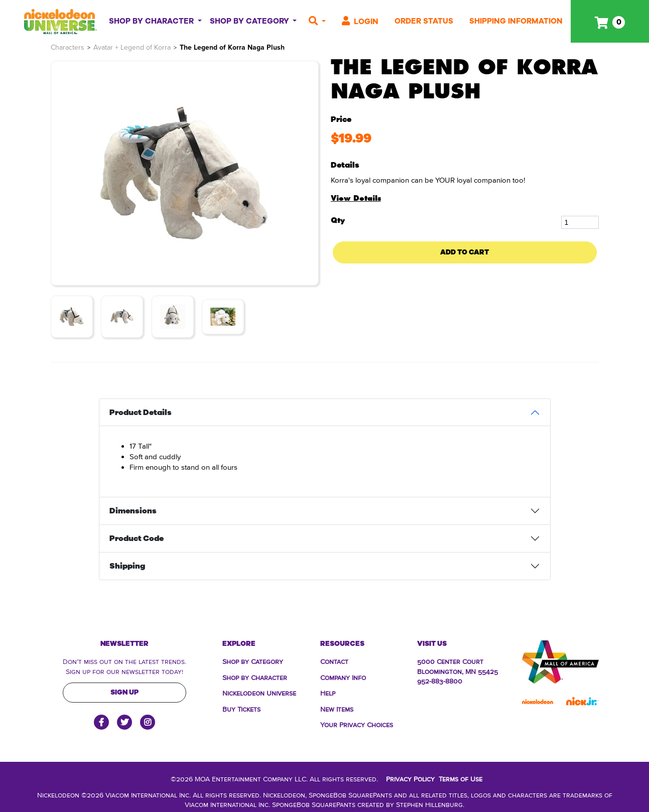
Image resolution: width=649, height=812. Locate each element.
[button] (317, 21)
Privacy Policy (410, 778)
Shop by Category (253, 661)
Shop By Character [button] (152, 21)
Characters (68, 47)
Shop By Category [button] (250, 21)
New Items (337, 709)
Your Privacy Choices (357, 724)
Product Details (141, 413)
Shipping (127, 566)
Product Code (137, 538)
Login (360, 21)
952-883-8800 (440, 681)
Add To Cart (465, 252)
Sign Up (124, 692)
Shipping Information (516, 21)
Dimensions (133, 511)
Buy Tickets (241, 709)
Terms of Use (461, 778)
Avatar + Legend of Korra (132, 47)
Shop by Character (255, 677)
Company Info (343, 677)
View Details (356, 198)
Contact (334, 661)
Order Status (424, 21)
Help (328, 693)
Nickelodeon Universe (259, 693)
